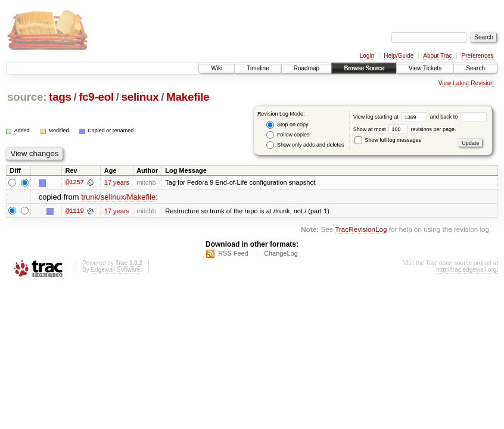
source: (27, 97)
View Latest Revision (466, 83)
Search (475, 68)
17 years (117, 182)
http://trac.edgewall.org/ (467, 270)
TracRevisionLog (361, 229)
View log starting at (392, 117)
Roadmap (307, 68)
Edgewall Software (115, 270)
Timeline (258, 68)
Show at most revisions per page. (405, 129)
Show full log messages (388, 140)
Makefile (188, 97)
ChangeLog (281, 253)
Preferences (478, 56)
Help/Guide (399, 56)
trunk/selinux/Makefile (118, 197)
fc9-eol (96, 97)
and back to (458, 117)
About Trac (437, 56)
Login (367, 56)
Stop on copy (287, 125)
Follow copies (288, 135)
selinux (140, 97)
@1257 (74, 182)
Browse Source (364, 68)
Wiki (217, 68)
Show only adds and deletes (305, 145)
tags (60, 97)
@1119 (74, 211)
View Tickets (425, 68)
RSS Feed (233, 253)
